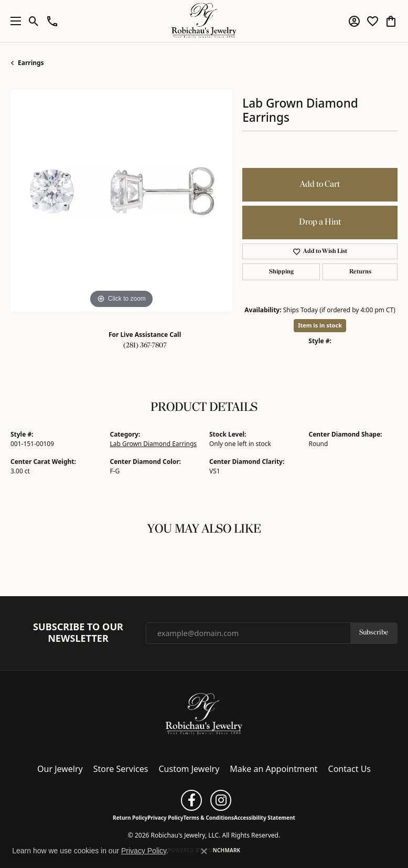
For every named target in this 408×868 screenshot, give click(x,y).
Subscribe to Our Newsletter (78, 633)
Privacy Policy (165, 818)
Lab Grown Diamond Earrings (153, 444)
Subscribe (374, 633)
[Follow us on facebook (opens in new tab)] (191, 800)
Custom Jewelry (189, 769)
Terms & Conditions (208, 818)
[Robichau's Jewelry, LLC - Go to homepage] (204, 714)
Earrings (31, 63)
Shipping (281, 272)
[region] (121, 200)
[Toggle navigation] (13, 21)
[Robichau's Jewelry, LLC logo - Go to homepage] (204, 21)
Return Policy (130, 818)
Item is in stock (320, 325)
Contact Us (350, 769)
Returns (360, 272)
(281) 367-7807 (145, 346)
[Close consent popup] (204, 851)
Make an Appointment (273, 769)
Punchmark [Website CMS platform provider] (223, 850)
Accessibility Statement (265, 818)
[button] (34, 21)
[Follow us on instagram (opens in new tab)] (221, 800)
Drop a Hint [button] (320, 222)
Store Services (121, 769)
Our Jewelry (60, 769)
